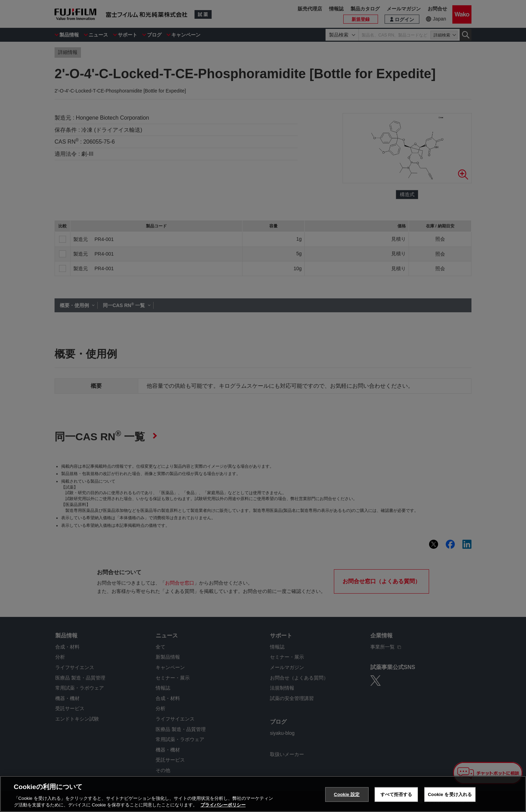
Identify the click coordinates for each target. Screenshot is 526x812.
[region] (263, 794)
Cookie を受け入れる (450, 794)
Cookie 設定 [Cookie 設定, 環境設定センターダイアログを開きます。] (347, 794)
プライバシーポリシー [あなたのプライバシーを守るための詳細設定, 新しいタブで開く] (223, 805)
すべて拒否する (396, 794)
